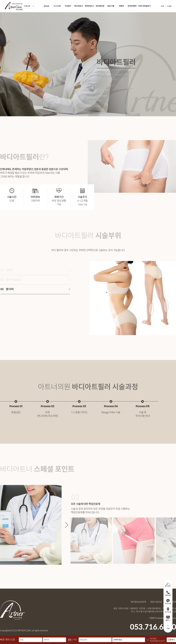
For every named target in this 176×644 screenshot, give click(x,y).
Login (169, 6)
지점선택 (27, 6)
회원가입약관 (156, 602)
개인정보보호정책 (138, 602)
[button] (67, 525)
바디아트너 (79, 6)
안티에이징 (100, 6)
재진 (75, 640)
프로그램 (111, 6)
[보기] (163, 641)
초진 (70, 640)
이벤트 (121, 6)
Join (162, 6)
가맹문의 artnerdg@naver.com (162, 618)
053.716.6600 (153, 627)
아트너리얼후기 (144, 6)
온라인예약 (132, 6)
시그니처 (57, 6)
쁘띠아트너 (89, 6)
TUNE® (68, 6)
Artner (47, 6)
